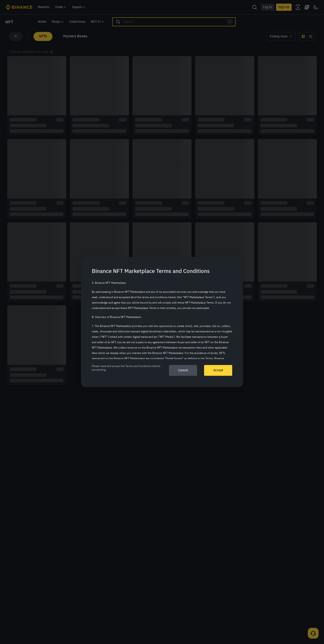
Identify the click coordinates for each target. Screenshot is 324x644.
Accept (218, 370)
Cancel (183, 370)
